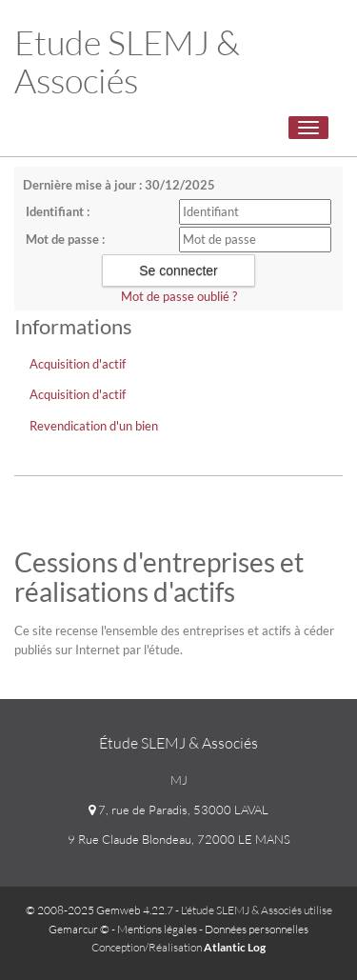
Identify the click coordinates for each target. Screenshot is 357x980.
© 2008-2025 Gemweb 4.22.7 (99, 910)
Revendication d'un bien (94, 426)
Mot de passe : (65, 239)
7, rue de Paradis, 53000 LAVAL (178, 810)
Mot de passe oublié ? (179, 296)
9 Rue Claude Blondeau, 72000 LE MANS (179, 839)
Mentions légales (157, 929)
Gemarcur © (79, 929)
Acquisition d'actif (78, 364)
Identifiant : (58, 211)
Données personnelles (257, 929)
